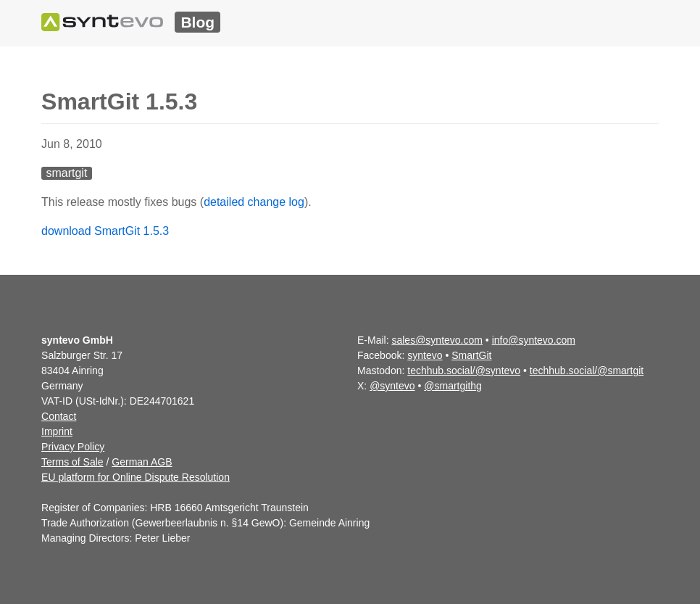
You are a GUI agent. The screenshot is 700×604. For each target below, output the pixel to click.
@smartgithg (453, 386)
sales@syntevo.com (437, 340)
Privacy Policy (73, 447)
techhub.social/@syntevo (464, 371)
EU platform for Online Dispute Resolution (136, 477)
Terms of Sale (72, 462)
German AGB (142, 462)
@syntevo (392, 386)
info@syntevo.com (534, 340)
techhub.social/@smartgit (587, 371)
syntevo (425, 355)
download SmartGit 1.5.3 (105, 231)
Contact (59, 416)
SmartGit (471, 355)
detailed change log (254, 202)
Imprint (57, 431)
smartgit (66, 173)
